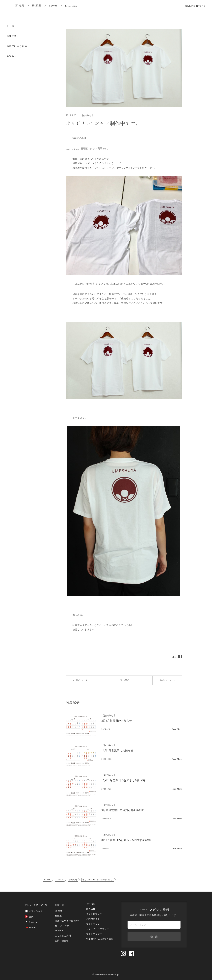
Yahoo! (31, 928)
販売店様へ (92, 909)
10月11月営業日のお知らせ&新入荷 (123, 780)
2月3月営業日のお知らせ (117, 721)
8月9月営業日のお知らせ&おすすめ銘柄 (126, 840)
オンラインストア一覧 (36, 905)
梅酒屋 (58, 916)
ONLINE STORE (195, 11)
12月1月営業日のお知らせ (118, 750)
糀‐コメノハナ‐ (63, 926)
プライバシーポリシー (98, 929)
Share (177, 657)
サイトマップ (93, 924)
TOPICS (60, 880)
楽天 (29, 917)
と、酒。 (12, 26)
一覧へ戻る (124, 680)
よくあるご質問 (63, 936)
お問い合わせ (62, 941)
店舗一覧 (60, 905)
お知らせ (12, 56)
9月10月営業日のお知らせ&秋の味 (123, 810)
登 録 (154, 937)
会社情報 (91, 904)
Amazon (31, 922)
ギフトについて (94, 914)
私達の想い (13, 36)
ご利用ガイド (93, 919)
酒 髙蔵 (59, 911)
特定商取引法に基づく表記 (100, 939)
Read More (177, 729)
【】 (109, 715)
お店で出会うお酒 (17, 46)
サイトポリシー (94, 934)
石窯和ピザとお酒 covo (67, 921)
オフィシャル (34, 911)
